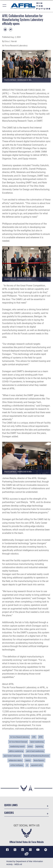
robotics (28, 760)
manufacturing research (17, 746)
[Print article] (5, 29)
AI (27, 765)
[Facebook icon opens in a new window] (7, 850)
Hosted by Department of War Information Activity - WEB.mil (25, 863)
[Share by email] (11, 29)
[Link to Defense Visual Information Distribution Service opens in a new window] (27, 854)
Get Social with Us (26, 825)
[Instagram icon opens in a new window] (30, 850)
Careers (9, 813)
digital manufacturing (37, 742)
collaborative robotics (15, 760)
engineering (39, 746)
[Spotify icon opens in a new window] (46, 850)
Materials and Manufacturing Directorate (37, 756)
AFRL (34, 737)
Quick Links (11, 805)
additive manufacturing (16, 751)
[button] (5, 6)
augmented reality (37, 765)
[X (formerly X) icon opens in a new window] (15, 850)
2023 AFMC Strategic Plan (24, 148)
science (30, 746)
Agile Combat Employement (12, 756)
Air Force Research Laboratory (20, 737)
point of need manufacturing (35, 751)
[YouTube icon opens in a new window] (38, 850)
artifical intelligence (17, 765)
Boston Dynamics (39, 760)
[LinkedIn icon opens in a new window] (23, 850)
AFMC (41, 737)
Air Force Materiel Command (18, 742)
